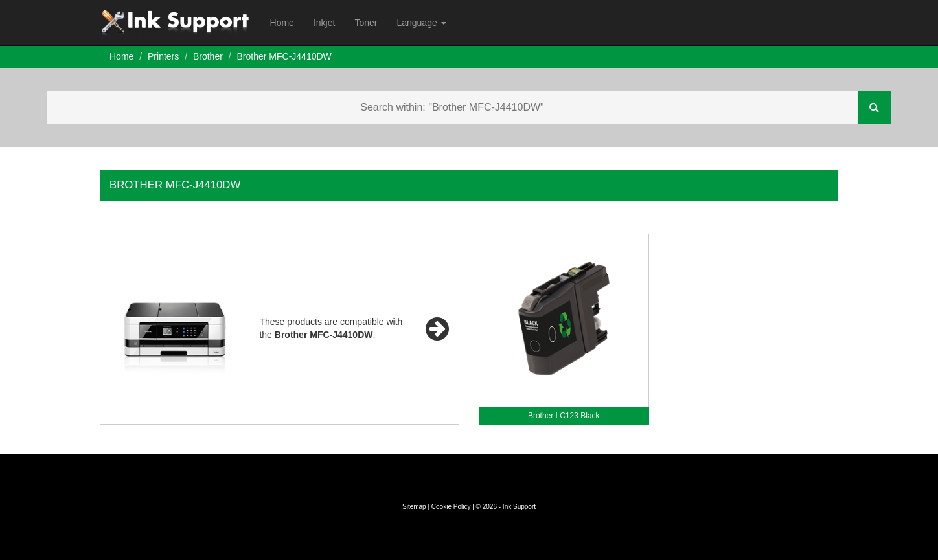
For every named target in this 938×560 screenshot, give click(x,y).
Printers (163, 56)
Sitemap (414, 507)
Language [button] (421, 23)
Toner (366, 23)
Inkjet (324, 23)
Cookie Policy (451, 507)
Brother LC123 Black (564, 416)
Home (282, 23)
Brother (208, 56)
